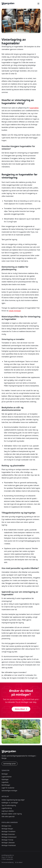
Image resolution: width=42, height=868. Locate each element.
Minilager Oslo (6, 826)
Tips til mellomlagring (9, 805)
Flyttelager (5, 779)
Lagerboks (5, 782)
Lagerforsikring (7, 808)
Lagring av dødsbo (8, 811)
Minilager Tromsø (7, 840)
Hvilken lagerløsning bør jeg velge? (13, 800)
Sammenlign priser (10, 764)
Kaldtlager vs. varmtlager (10, 803)
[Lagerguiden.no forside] (8, 4)
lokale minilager (15, 311)
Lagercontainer (7, 777)
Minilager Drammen (8, 834)
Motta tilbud (21, 709)
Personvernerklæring (8, 862)
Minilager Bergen (7, 829)
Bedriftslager (6, 785)
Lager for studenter (8, 788)
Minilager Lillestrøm (8, 843)
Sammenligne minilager (9, 791)
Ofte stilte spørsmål (8, 817)
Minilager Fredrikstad (9, 845)
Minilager (5, 774)
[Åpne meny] (38, 4)
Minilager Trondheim (8, 831)
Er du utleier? (19, 862)
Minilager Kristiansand (9, 837)
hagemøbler (34, 108)
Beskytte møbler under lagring (12, 814)
